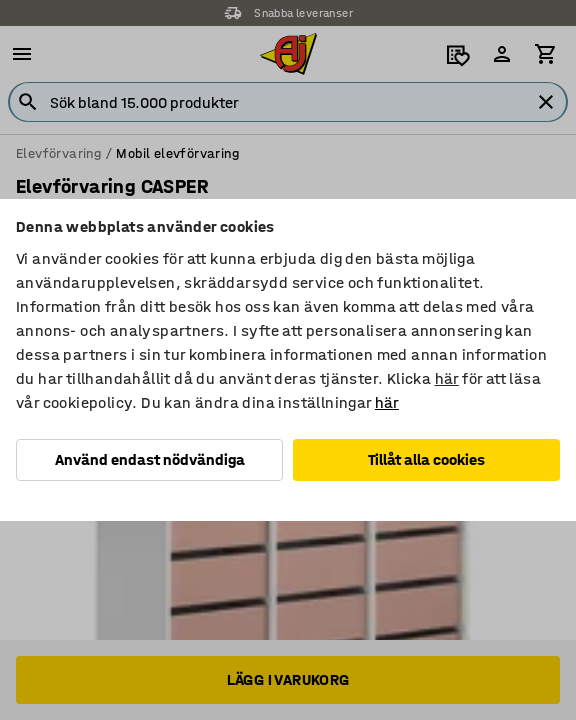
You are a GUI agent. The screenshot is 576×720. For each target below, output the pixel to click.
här (447, 378)
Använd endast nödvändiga (150, 459)
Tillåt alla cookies (426, 459)
